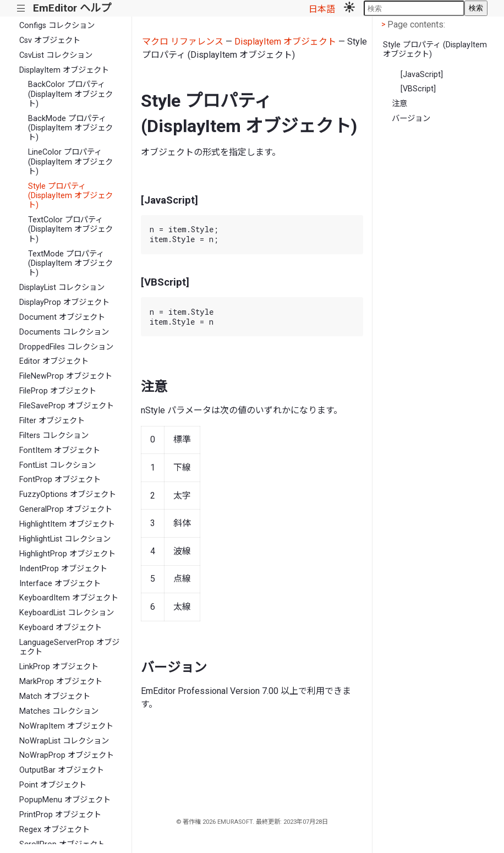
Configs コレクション (57, 26)
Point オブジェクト (53, 785)
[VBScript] (418, 89)
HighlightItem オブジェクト (67, 524)
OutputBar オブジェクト (62, 770)
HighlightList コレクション (65, 539)
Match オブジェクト (55, 696)
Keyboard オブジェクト (61, 628)
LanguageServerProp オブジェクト (69, 647)
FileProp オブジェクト (58, 391)
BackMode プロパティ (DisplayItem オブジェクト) (70, 128)
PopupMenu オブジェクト (65, 800)
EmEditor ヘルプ (72, 8)
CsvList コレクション (56, 55)
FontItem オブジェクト (60, 450)
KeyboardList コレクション (67, 613)
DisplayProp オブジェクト (64, 302)
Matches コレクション (59, 711)
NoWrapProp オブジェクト (67, 755)
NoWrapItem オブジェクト (66, 726)
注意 (399, 104)
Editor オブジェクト (54, 361)
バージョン (411, 119)
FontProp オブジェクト (60, 480)
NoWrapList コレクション (64, 741)
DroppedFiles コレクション (66, 347)
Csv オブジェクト (50, 40)
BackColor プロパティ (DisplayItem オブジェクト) (70, 94)
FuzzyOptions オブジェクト (68, 494)
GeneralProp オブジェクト (66, 509)
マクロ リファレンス (183, 42)
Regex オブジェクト (54, 830)
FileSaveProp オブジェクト (67, 406)
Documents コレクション (64, 332)
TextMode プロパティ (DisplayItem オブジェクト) (70, 264)
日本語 (322, 9)
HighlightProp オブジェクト (67, 554)
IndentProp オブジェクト (63, 569)
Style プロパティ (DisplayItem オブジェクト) (70, 196)
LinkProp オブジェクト (59, 667)
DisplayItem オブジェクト (64, 70)
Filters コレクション (54, 436)
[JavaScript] (422, 75)
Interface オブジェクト (60, 584)
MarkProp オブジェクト (61, 682)
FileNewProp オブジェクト (66, 376)
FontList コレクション (57, 465)
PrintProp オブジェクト (60, 815)
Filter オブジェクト (52, 421)
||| (21, 9)
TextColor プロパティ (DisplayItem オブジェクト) (70, 229)
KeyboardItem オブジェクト (69, 598)
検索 (476, 8)
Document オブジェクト (62, 317)
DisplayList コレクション (62, 288)
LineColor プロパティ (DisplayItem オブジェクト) (70, 162)
